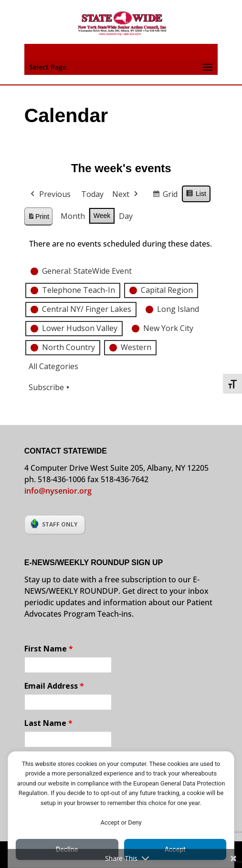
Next (126, 195)
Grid (165, 196)
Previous (50, 195)
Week (102, 216)
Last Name (48, 723)
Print (38, 218)
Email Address (54, 686)
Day (126, 216)
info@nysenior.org (58, 491)
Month (73, 216)
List (196, 195)
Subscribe (50, 387)
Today (92, 194)
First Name (49, 649)
